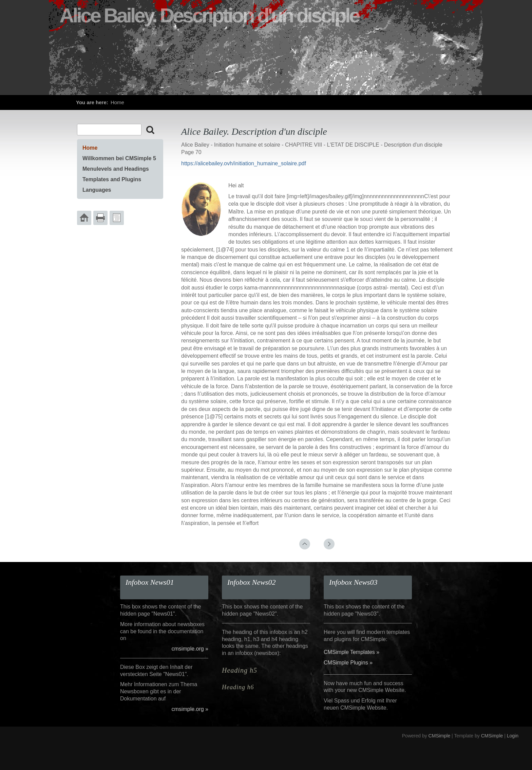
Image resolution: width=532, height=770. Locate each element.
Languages (97, 190)
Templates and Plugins (112, 179)
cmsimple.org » (190, 649)
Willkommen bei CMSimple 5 (119, 158)
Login (513, 736)
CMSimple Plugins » (348, 663)
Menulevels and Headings (116, 169)
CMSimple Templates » (351, 652)
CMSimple (440, 736)
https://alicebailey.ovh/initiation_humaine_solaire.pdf (244, 163)
